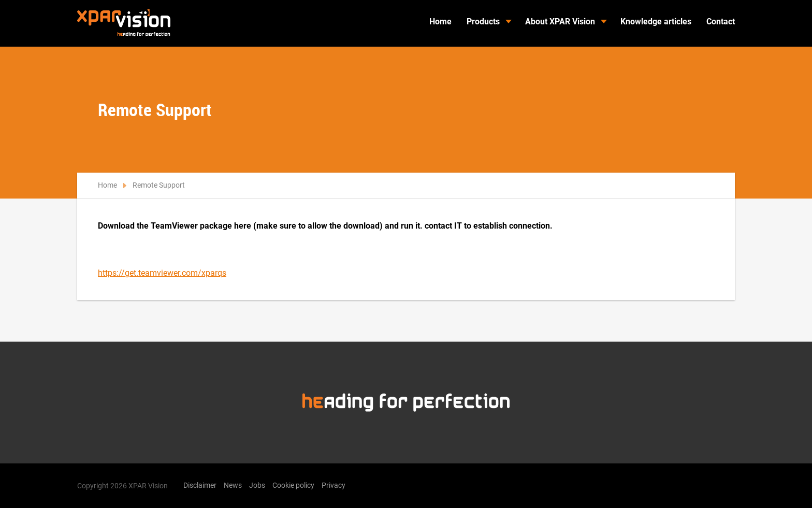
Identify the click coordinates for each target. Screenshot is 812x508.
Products (483, 22)
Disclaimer (200, 485)
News (233, 485)
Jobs (257, 485)
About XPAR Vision (560, 22)
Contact (721, 22)
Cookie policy (293, 485)
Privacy (334, 485)
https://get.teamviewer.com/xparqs (162, 273)
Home (440, 22)
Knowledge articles (656, 22)
